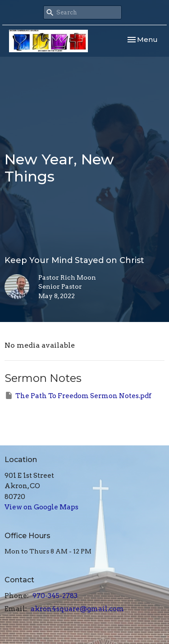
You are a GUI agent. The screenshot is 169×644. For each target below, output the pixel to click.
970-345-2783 (55, 596)
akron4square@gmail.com (77, 609)
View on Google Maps (41, 507)
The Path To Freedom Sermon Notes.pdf (78, 395)
